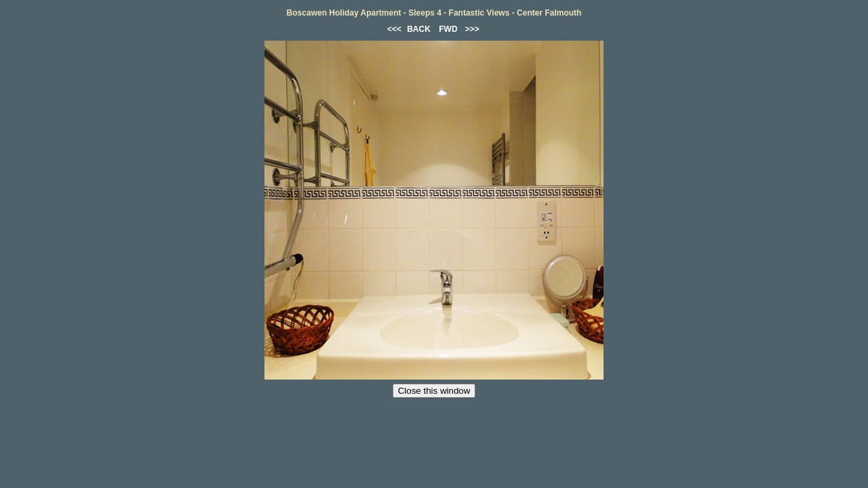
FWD (448, 29)
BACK (419, 29)
